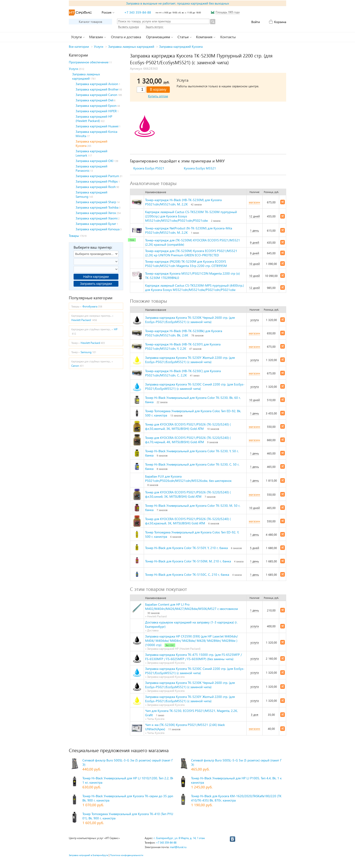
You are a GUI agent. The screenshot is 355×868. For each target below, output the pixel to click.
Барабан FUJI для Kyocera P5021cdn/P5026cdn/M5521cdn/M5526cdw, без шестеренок (188, 478)
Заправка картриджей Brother (97, 89)
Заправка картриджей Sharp (96, 202)
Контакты (228, 37)
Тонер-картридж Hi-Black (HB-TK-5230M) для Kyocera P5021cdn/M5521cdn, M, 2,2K (183, 202)
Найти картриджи (96, 277)
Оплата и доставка (126, 37)
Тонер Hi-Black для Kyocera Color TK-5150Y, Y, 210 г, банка (186, 548)
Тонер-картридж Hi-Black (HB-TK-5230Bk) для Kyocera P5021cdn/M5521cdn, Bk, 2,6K (184, 333)
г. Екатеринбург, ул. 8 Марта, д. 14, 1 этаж (179, 838)
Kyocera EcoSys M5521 (200, 168)
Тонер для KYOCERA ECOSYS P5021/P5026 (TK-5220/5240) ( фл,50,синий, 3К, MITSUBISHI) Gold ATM (188, 494)
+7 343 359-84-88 (138, 12)
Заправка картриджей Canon (96, 95)
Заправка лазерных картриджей (131, 46)
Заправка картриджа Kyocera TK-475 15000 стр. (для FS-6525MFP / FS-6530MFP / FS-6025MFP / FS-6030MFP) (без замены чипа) (193, 657)
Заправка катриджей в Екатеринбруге (88, 855)
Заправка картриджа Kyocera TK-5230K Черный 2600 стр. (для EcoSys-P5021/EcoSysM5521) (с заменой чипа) (190, 320)
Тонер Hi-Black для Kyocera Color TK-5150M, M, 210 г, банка (188, 561)
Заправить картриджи (96, 284)
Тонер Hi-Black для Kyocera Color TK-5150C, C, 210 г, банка (187, 574)
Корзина (280, 22)
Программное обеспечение (89, 62)
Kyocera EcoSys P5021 (149, 168)
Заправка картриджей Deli (95, 100)
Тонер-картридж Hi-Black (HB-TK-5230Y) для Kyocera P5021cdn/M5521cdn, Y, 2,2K (183, 346)
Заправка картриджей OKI (95, 161)
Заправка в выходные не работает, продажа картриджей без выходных (177, 3)
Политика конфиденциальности (127, 855)
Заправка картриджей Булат (96, 224)
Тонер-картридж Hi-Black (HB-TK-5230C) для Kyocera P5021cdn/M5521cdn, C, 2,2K (183, 373)
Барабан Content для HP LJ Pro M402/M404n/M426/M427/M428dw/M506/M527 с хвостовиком (192, 606)
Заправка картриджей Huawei (97, 126)
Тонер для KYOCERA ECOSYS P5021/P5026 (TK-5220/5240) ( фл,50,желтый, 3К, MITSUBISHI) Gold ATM (188, 426)
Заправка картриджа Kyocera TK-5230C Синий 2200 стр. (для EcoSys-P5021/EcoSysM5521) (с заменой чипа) (195, 386)
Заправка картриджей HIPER (96, 111)
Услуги (99, 46)
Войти (256, 22)
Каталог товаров (90, 22)
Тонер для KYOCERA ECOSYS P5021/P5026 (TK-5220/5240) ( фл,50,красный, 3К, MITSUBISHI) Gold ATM (188, 521)
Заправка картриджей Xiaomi (97, 218)
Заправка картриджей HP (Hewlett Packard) (94, 119)
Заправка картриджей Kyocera (181, 46)
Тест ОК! (170, 645)
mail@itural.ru (178, 847)
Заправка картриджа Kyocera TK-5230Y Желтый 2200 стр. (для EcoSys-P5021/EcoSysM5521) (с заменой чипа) (190, 360)
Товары (74, 236)
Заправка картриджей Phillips (97, 181)
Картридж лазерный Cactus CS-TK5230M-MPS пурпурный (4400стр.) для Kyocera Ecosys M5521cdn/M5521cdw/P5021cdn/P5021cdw (194, 288)
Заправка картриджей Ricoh (96, 187)
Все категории (79, 46)
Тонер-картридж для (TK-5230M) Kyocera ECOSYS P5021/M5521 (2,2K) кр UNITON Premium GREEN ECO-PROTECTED (191, 253)
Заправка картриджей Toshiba (97, 207)
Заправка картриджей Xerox (96, 213)
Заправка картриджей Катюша (98, 229)
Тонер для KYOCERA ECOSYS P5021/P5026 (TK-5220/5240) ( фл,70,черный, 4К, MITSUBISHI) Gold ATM (188, 440)
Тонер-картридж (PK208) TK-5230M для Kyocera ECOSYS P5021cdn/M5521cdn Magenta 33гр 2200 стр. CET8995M (186, 264)
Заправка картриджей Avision (97, 84)
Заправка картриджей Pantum (97, 176)
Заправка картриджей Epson (96, 106)
